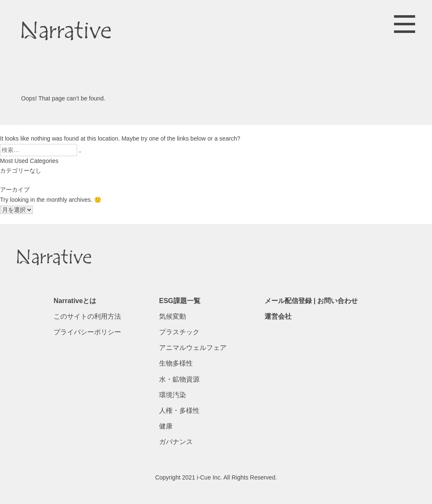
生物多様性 (176, 363)
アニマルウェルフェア (193, 348)
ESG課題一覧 (180, 301)
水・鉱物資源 (179, 379)
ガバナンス (176, 442)
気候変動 (173, 316)
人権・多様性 (179, 411)
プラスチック (179, 332)
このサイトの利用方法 (87, 316)
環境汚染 (173, 395)
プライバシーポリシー (87, 332)
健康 (166, 426)
